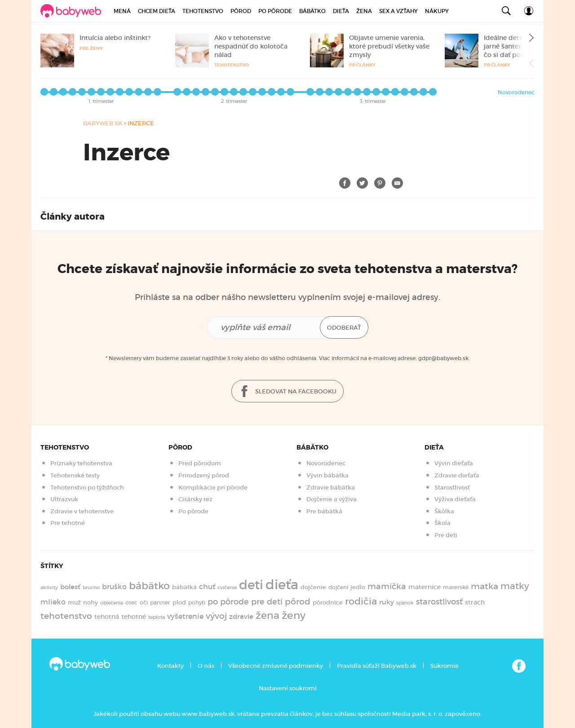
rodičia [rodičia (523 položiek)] (361, 601)
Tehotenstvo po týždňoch (87, 488)
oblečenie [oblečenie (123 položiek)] (112, 603)
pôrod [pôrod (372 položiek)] (298, 602)
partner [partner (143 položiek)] (160, 602)
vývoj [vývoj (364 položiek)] (216, 616)
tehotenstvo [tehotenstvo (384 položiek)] (66, 616)
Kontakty (170, 666)
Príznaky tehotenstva (81, 463)
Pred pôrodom (200, 463)
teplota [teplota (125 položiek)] (157, 617)
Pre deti (446, 535)
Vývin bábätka (327, 475)
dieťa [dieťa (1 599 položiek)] (282, 585)
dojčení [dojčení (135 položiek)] (338, 587)
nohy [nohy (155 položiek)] (91, 602)
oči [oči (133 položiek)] (144, 603)
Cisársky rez (195, 499)
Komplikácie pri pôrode (213, 488)
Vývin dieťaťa (454, 463)
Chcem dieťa (157, 11)
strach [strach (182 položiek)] (475, 602)
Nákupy (437, 11)
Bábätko (312, 11)
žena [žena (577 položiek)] (268, 615)
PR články (362, 65)
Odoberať (344, 328)
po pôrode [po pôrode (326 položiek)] (228, 602)
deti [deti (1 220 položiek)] (251, 585)
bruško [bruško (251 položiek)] (114, 587)
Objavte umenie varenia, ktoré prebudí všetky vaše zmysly (389, 46)
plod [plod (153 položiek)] (179, 602)
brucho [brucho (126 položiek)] (91, 587)
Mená (122, 11)
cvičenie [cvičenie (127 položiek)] (227, 587)
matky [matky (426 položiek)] (515, 586)
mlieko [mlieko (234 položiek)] (53, 602)
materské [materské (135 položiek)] (456, 587)
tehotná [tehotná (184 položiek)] (107, 617)
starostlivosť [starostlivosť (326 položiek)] (439, 602)
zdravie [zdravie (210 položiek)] (241, 617)
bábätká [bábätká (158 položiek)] (184, 587)
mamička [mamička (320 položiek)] (387, 587)
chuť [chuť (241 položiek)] (207, 587)
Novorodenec (516, 92)
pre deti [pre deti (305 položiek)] (267, 602)
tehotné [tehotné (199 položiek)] (134, 617)
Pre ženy (91, 48)
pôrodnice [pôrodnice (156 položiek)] (328, 602)
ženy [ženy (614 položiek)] (294, 615)
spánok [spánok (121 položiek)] (405, 603)
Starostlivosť (452, 488)
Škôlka (444, 511)
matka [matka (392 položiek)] (484, 586)
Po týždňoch (57, 92)
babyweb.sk (103, 123)
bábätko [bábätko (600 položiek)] (149, 586)
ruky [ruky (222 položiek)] (387, 602)
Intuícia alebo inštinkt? (115, 38)
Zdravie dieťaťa (457, 475)
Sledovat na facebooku (287, 392)
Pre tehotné (68, 523)
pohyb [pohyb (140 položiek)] (197, 602)
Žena (364, 11)
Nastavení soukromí (288, 688)
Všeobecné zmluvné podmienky (276, 666)
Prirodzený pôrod (204, 475)
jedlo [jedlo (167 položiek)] (358, 587)
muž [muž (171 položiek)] (74, 602)
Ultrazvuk (64, 499)
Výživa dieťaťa (455, 499)
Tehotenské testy (75, 475)
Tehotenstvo (203, 11)
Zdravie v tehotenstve (82, 511)
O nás (206, 666)
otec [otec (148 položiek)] (131, 602)
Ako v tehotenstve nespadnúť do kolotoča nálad (251, 46)
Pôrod (241, 11)
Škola (442, 523)
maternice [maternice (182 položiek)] (425, 587)
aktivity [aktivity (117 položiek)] (49, 588)
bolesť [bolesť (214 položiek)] (70, 587)
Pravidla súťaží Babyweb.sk (377, 666)
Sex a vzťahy (398, 11)
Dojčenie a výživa (332, 499)
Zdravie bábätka (331, 488)
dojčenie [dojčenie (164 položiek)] (313, 587)
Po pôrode (275, 11)
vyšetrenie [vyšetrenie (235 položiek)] (185, 616)
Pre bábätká (324, 511)
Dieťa (341, 11)
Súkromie (445, 666)
